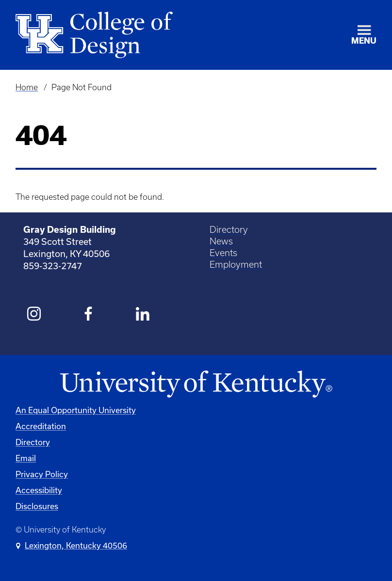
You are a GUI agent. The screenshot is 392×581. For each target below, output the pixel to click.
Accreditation (41, 426)
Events (223, 253)
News (221, 241)
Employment (236, 265)
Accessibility (39, 490)
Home (27, 87)
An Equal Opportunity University (76, 410)
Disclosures (37, 506)
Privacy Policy (42, 474)
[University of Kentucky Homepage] (196, 385)
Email (26, 458)
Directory (229, 230)
